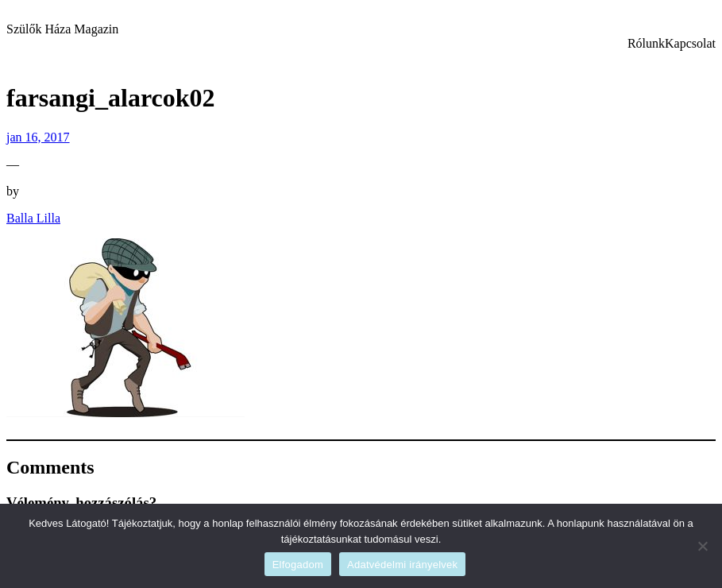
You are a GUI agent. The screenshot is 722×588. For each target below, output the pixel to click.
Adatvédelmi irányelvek (402, 565)
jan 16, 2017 (38, 137)
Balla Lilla (33, 218)
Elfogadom (298, 565)
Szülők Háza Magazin (62, 29)
